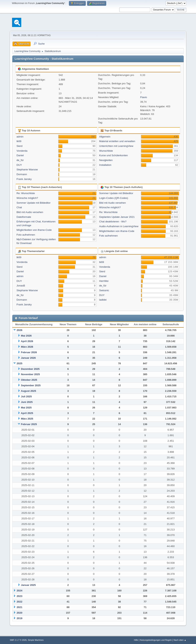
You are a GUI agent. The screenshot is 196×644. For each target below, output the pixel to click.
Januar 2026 (28, 358)
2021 (20, 607)
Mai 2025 (26, 408)
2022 (20, 602)
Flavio (144, 97)
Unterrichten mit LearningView (116, 146)
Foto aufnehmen (26, 235)
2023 (20, 596)
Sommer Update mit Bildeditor (33, 203)
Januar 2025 (28, 585)
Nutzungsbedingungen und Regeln (156, 640)
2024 (20, 591)
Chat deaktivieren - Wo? (113, 222)
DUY (19, 165)
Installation (105, 165)
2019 (20, 618)
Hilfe (136, 640)
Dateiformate (24, 217)
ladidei (103, 300)
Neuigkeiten (106, 160)
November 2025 (31, 374)
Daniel (20, 155)
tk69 (19, 141)
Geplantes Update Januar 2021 (117, 217)
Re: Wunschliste (26, 193)
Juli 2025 (26, 396)
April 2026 (27, 341)
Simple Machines (36, 640)
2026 (20, 330)
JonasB (21, 286)
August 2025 (28, 391)
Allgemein (105, 137)
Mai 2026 (26, 336)
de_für (20, 160)
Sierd (19, 146)
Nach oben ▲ (180, 640)
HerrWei (104, 281)
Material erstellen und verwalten (117, 141)
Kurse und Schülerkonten (114, 155)
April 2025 (27, 413)
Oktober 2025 (29, 380)
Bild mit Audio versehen (30, 212)
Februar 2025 (29, 424)
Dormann (22, 174)
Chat (19, 207)
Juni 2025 (27, 402)
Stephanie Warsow (27, 170)
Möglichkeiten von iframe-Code (34, 230)
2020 (20, 613)
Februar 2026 (29, 352)
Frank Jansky (24, 179)
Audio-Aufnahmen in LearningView (119, 226)
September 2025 (31, 385)
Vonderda (22, 151)
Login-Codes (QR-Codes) (114, 198)
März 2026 (27, 347)
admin (20, 137)
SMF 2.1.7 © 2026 (18, 640)
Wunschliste (106, 151)
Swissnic (104, 290)
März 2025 (27, 419)
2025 (20, 363)
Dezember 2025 (30, 369)
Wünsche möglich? (27, 198)
